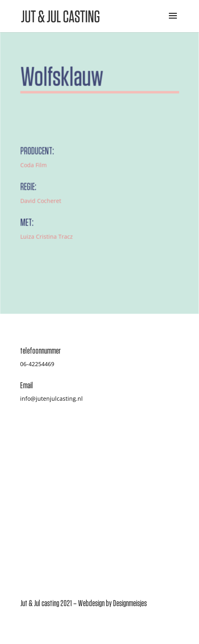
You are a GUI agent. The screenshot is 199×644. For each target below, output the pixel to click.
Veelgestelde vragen (131, 481)
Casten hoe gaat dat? (132, 472)
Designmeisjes (130, 603)
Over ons (32, 481)
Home (28, 472)
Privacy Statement (128, 520)
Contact (30, 529)
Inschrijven (35, 500)
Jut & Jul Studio (124, 510)
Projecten (33, 491)
